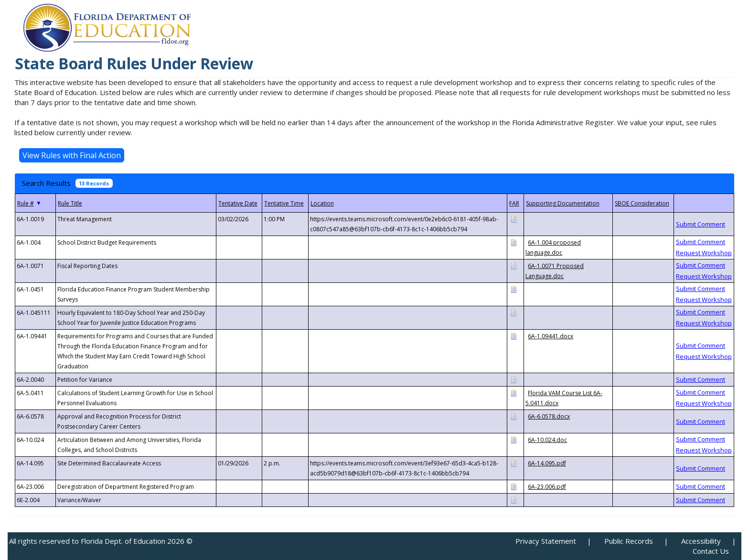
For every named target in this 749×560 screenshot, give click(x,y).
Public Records (629, 541)
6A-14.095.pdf (547, 463)
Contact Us (711, 551)
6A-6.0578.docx (549, 416)
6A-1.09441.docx (551, 336)
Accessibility (701, 541)
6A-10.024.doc (547, 440)
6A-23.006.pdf (547, 487)
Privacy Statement (546, 541)
